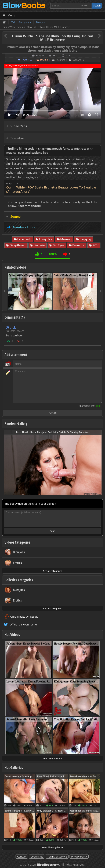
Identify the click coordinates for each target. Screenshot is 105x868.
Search (97, 6)
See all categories (53, 571)
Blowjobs (40, 56)
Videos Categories (17, 542)
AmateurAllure (24, 227)
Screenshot (79, 60)
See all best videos (53, 759)
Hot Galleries (14, 767)
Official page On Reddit (24, 617)
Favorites (27, 60)
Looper (44, 60)
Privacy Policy (79, 857)
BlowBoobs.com (48, 865)
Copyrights (37, 857)
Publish (53, 413)
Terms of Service (57, 857)
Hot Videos (12, 635)
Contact (22, 857)
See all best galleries (53, 847)
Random (60, 60)
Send (53, 531)
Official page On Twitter (24, 625)
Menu (11, 15)
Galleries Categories (19, 580)
